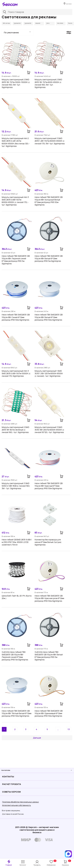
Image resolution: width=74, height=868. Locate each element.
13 (69, 732)
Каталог (23, 865)
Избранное (52, 863)
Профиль (37, 865)
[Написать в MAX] (68, 854)
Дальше (37, 740)
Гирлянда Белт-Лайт (28, 25)
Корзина (66, 863)
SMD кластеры (9, 24)
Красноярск (66, 4)
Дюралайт (63, 24)
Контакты (8, 777)
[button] (18, 35)
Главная (9, 865)
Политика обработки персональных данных (20, 802)
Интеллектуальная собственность (17, 805)
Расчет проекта (12, 784)
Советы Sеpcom (11, 792)
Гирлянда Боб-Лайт (46, 25)
